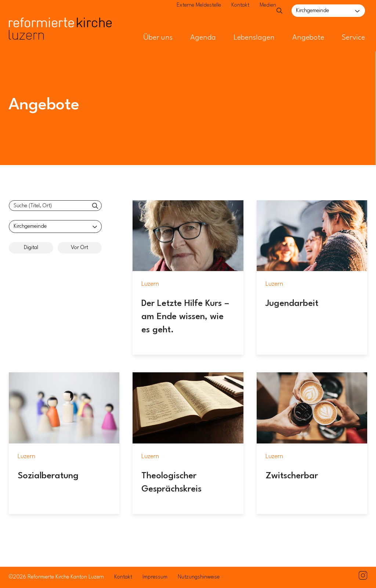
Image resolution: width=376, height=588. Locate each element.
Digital (31, 248)
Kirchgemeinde (312, 11)
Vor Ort (79, 248)
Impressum (155, 577)
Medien (250, 11)
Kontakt (223, 11)
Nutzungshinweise (199, 577)
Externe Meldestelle (181, 11)
